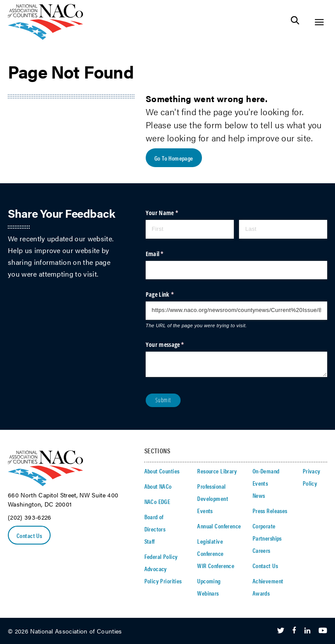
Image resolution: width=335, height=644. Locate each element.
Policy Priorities (163, 581)
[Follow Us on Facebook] (294, 631)
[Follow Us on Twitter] (281, 631)
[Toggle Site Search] (295, 22)
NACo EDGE (157, 501)
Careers (262, 550)
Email (166, 254)
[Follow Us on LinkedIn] (307, 631)
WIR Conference (216, 565)
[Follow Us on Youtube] (323, 631)
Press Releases (270, 510)
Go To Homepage (174, 158)
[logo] (46, 37)
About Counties (162, 471)
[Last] (283, 229)
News (259, 495)
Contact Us (29, 535)
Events (205, 510)
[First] (190, 229)
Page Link (171, 295)
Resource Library (217, 471)
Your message (176, 345)
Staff (150, 541)
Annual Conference (219, 526)
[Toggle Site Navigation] (319, 22)
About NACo (158, 486)
